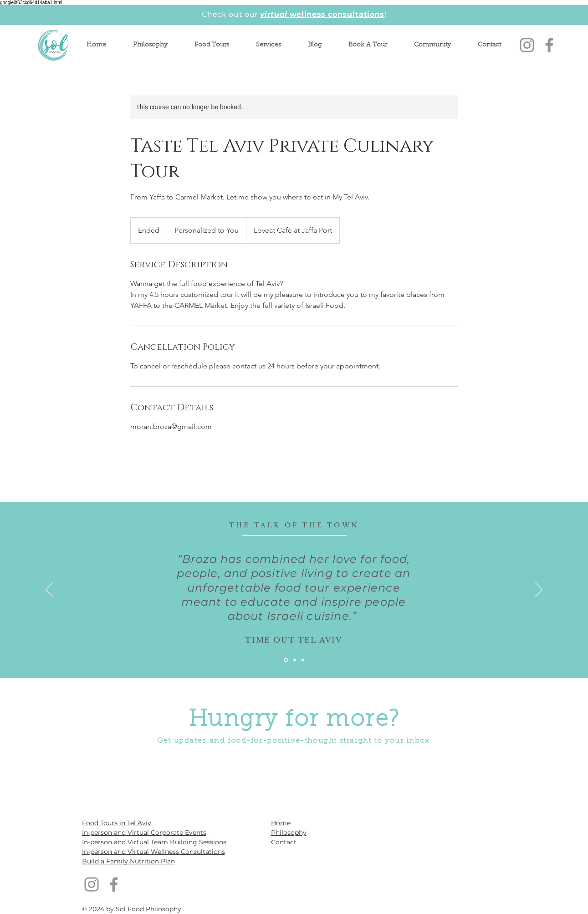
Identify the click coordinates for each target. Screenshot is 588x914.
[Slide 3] (303, 660)
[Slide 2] (295, 660)
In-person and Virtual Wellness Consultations (153, 852)
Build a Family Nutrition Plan (128, 861)
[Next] (539, 590)
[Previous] (49, 590)
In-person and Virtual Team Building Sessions (154, 842)
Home (281, 823)
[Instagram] (527, 45)
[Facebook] (549, 45)
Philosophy (289, 832)
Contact (284, 842)
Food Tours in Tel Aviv (117, 823)
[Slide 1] (286, 660)
